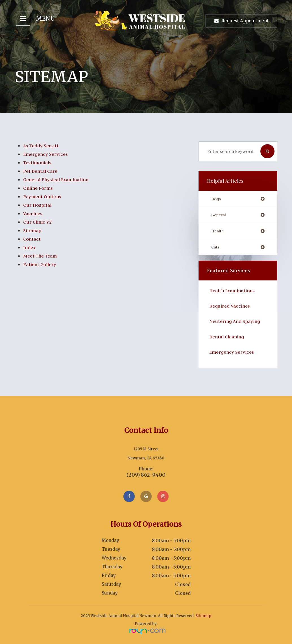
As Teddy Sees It (42, 146)
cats (216, 248)
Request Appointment (245, 21)
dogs (216, 199)
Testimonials (38, 163)
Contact (33, 239)
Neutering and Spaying (237, 323)
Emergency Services (47, 154)
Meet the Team (42, 256)
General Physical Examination (59, 180)
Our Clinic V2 (39, 222)
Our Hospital (38, 205)
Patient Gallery (41, 264)
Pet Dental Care (42, 171)
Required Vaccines (231, 307)
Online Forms (39, 188)
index (30, 247)
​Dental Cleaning (228, 338)
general (220, 215)
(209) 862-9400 (146, 475)
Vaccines (34, 213)
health (218, 232)
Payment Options (44, 196)
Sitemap (33, 230)
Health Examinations (234, 292)
